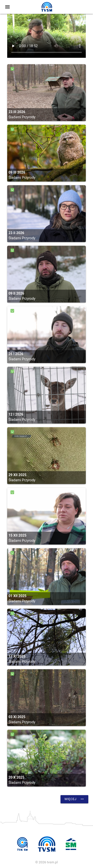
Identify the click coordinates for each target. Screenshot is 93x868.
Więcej (74, 799)
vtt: (46, 36)
